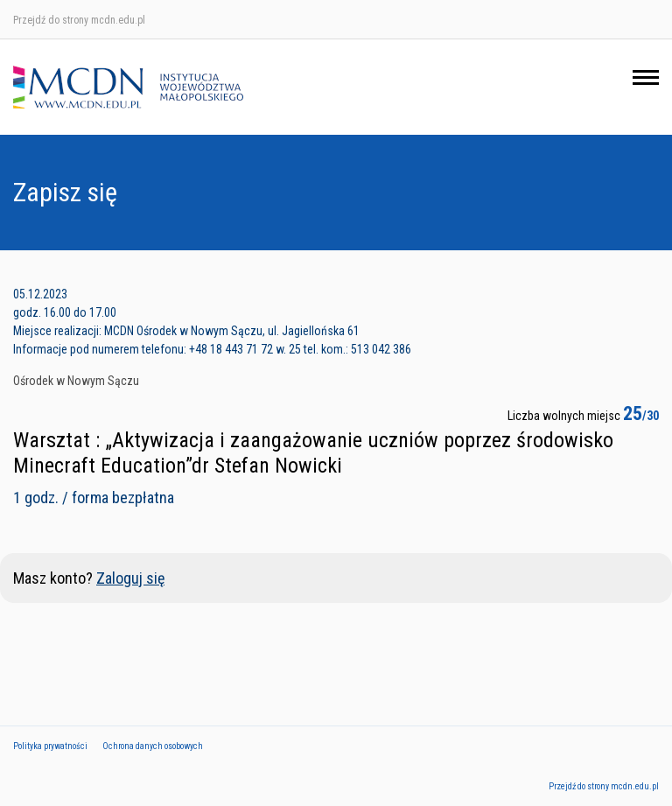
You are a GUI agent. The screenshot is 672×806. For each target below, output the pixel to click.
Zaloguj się (130, 578)
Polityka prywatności (50, 746)
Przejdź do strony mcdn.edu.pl (79, 20)
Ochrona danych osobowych (153, 746)
